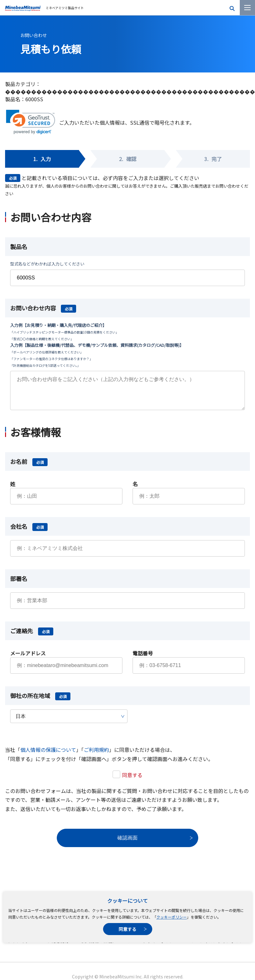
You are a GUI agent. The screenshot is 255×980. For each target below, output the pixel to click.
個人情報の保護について (48, 756)
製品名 (19, 247)
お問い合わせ (34, 35)
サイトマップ (20, 947)
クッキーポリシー (172, 917)
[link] (31, 122)
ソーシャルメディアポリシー (220, 947)
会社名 (29, 533)
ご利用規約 (96, 756)
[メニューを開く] (247, 8)
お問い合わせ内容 (43, 308)
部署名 (19, 585)
